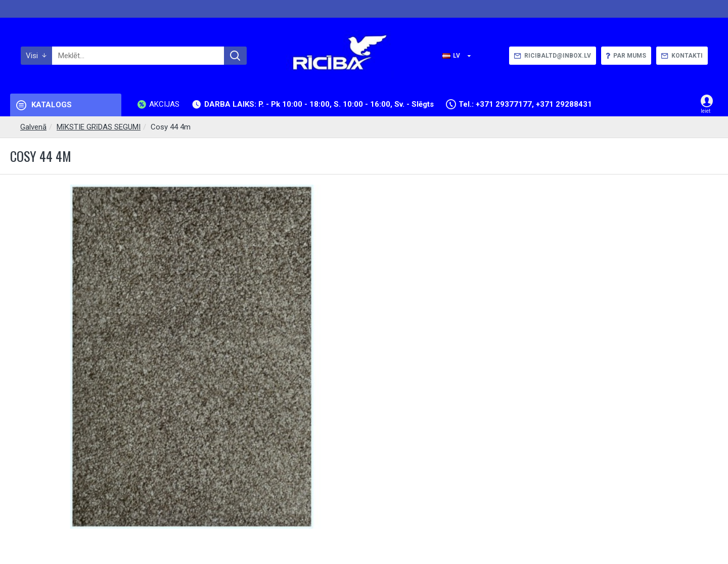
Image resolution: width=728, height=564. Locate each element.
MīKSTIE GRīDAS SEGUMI (99, 127)
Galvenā (33, 127)
